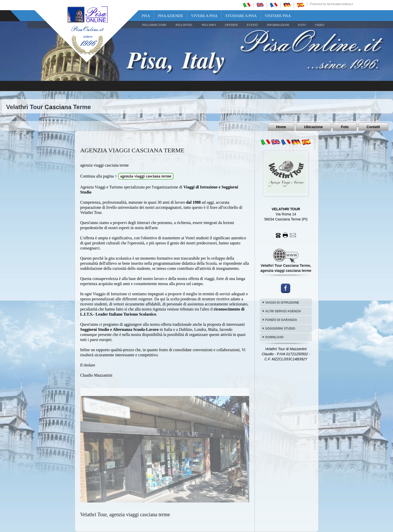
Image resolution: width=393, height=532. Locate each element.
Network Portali (340, 4)
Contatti (373, 127)
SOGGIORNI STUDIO (280, 329)
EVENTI (252, 25)
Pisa (146, 16)
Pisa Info (209, 25)
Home (281, 127)
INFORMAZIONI (278, 25)
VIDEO (319, 25)
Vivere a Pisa (204, 16)
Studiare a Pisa (241, 16)
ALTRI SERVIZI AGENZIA (283, 311)
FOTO (302, 25)
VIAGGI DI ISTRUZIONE (282, 303)
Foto (345, 127)
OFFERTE (231, 25)
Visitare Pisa (278, 16)
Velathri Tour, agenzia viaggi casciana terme (125, 514)
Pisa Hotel (184, 25)
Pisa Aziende (171, 16)
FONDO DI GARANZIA (281, 320)
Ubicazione (313, 127)
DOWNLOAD (274, 337)
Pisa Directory (154, 25)
